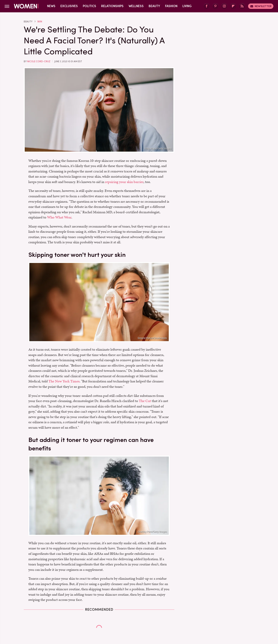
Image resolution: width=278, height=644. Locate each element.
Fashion (171, 6)
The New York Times (64, 381)
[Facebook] (207, 6)
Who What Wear (59, 217)
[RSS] (242, 6)
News (51, 6)
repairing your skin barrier (124, 182)
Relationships (112, 6)
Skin (40, 22)
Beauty (154, 6)
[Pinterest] (215, 6)
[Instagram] (224, 6)
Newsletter (261, 6)
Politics (89, 6)
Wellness (136, 6)
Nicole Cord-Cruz (39, 61)
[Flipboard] (233, 6)
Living (187, 6)
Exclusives (69, 6)
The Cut (145, 401)
